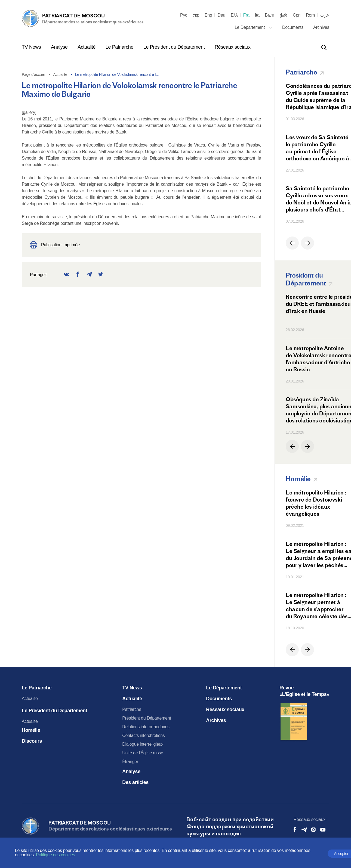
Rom (310, 15)
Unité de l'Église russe (143, 753)
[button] (292, 243)
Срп (297, 15)
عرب (325, 15)
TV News (32, 47)
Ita (257, 15)
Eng (208, 15)
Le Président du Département (175, 47)
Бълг (270, 15)
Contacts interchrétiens (143, 735)
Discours (32, 741)
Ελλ (234, 15)
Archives (321, 27)
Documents (293, 27)
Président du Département (147, 718)
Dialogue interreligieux (143, 744)
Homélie (31, 730)
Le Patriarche (120, 47)
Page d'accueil (34, 74)
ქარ (284, 15)
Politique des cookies (56, 855)
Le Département (254, 27)
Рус (184, 15)
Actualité (87, 47)
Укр (196, 15)
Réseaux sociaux (233, 47)
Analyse (60, 47)
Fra (246, 15)
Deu (221, 15)
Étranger (130, 762)
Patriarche (132, 709)
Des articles (135, 782)
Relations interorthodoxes (146, 727)
